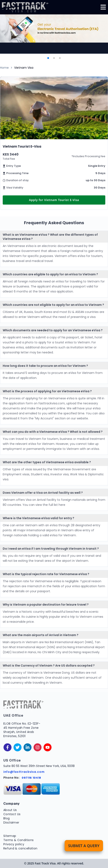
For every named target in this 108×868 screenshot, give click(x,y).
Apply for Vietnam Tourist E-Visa (54, 200)
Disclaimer (11, 822)
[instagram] (38, 747)
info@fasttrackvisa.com (24, 772)
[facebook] (8, 747)
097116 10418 (31, 778)
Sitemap (10, 836)
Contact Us (12, 814)
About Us (10, 810)
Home (4, 68)
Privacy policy (14, 844)
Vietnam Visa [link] (24, 68)
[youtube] (48, 747)
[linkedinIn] (28, 747)
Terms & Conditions (18, 840)
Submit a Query (84, 846)
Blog (6, 818)
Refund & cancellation (20, 848)
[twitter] (18, 747)
